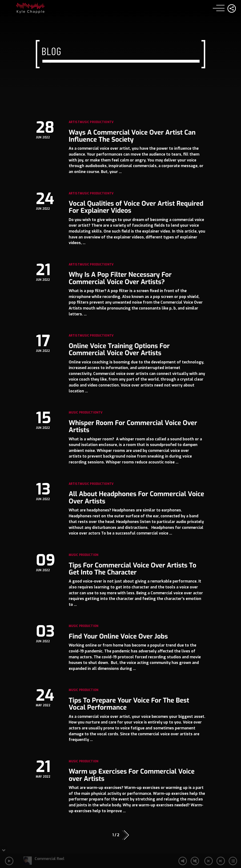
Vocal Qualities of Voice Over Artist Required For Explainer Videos (136, 207)
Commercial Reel (50, 859)
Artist (74, 122)
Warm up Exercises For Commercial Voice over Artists (132, 775)
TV (111, 122)
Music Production (95, 122)
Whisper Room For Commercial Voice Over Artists (133, 427)
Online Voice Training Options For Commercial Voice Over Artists (119, 350)
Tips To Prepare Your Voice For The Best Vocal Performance (129, 704)
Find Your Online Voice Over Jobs (118, 637)
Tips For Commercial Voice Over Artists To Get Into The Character (133, 569)
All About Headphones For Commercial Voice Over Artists (136, 498)
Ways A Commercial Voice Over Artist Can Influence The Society (132, 136)
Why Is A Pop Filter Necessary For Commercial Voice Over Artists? (120, 278)
